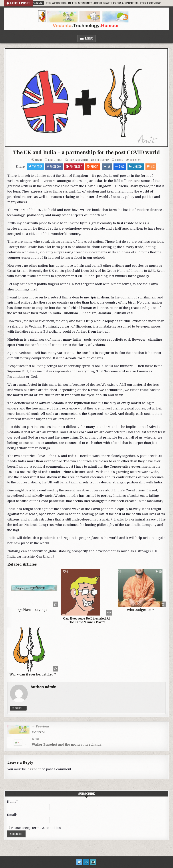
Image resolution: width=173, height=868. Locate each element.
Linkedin (136, 166)
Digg (120, 166)
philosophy (102, 160)
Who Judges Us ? (140, 610)
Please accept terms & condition (34, 828)
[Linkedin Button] (86, 862)
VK (107, 166)
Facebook (54, 166)
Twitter (35, 166)
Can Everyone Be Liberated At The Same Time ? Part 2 (86, 620)
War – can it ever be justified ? (33, 674)
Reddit (93, 166)
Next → (37, 739)
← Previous (41, 726)
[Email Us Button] (93, 862)
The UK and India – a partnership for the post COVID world (86, 152)
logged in (34, 769)
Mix (151, 166)
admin (38, 160)
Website (18, 708)
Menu (89, 38)
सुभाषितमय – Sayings (33, 610)
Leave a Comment (79, 160)
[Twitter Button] (79, 862)
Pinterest (74, 166)
